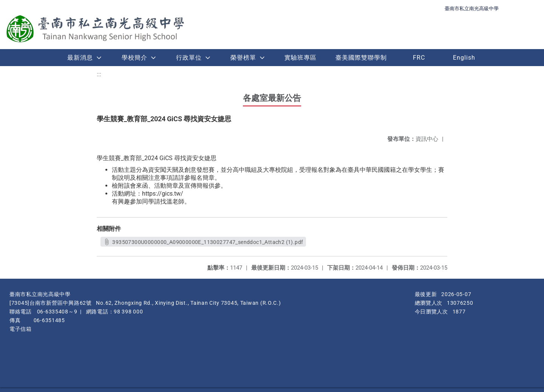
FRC (419, 58)
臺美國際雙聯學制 (361, 58)
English (464, 58)
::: (99, 74)
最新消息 (80, 58)
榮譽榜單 (243, 58)
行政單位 (189, 58)
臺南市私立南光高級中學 (472, 8)
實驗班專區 (301, 58)
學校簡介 (134, 58)
